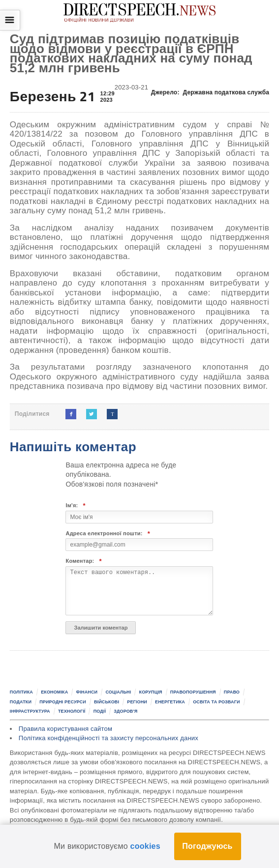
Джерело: (210, 92)
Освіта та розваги (216, 702)
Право (232, 692)
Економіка (54, 692)
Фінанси (87, 692)
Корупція (151, 692)
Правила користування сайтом (65, 729)
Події (100, 711)
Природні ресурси (63, 702)
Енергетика (170, 702)
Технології (72, 711)
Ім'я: (75, 506)
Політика (21, 692)
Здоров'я (125, 711)
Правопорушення (193, 692)
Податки (21, 702)
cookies (145, 846)
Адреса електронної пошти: (108, 534)
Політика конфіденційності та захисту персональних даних (108, 738)
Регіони (137, 702)
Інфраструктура (30, 711)
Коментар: (83, 561)
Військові (107, 702)
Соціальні (118, 692)
